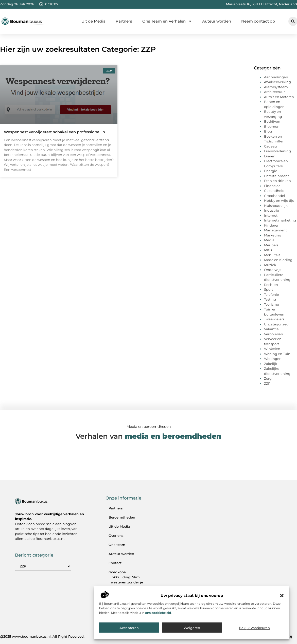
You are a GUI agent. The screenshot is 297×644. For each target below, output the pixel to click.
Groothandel (275, 196)
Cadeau (270, 146)
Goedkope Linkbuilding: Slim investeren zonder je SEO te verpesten (126, 580)
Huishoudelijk (276, 206)
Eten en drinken (277, 181)
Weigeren (192, 629)
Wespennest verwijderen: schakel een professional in (54, 132)
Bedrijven (272, 121)
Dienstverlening (277, 151)
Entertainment (276, 176)
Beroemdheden (122, 517)
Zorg (268, 378)
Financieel (273, 186)
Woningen (273, 359)
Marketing (273, 235)
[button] (282, 597)
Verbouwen (274, 334)
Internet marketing (280, 220)
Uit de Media (93, 21)
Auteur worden (217, 21)
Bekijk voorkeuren (254, 629)
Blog (268, 131)
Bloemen (272, 126)
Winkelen (272, 349)
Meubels (271, 245)
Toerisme (272, 304)
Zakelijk (271, 364)
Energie (271, 171)
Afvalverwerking (277, 82)
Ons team (117, 545)
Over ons (116, 536)
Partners (124, 21)
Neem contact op (258, 21)
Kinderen (272, 225)
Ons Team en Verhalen (167, 21)
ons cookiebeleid (158, 614)
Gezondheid (274, 191)
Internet (271, 215)
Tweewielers (274, 319)
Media (269, 240)
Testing (270, 299)
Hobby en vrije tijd (279, 200)
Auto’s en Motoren (279, 97)
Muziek (270, 265)
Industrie (272, 210)
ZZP (267, 383)
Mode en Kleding (278, 260)
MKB (268, 250)
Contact (115, 563)
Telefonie (272, 295)
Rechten (271, 285)
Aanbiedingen (276, 77)
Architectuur (274, 92)
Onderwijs (273, 270)
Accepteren (129, 629)
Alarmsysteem (276, 87)
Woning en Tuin (277, 354)
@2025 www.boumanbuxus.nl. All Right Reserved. (42, 636)
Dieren (270, 156)
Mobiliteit (272, 255)
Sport (268, 289)
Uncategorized (276, 324)
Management (275, 230)
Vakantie (271, 329)
